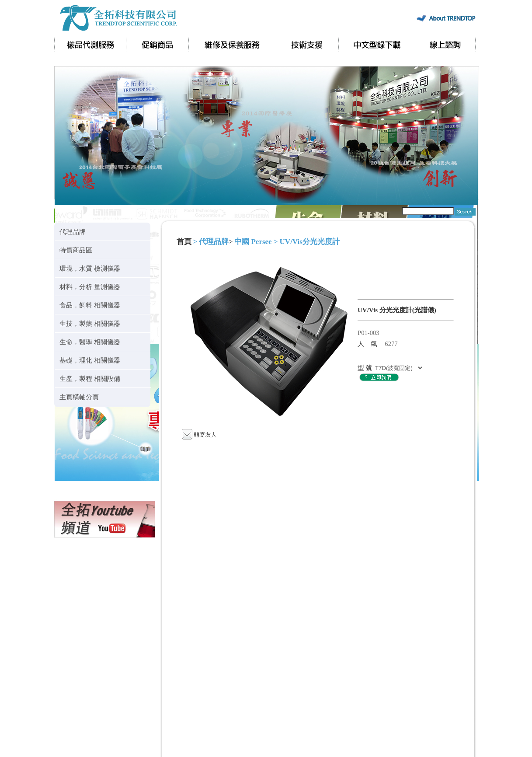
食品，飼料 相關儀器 (90, 305)
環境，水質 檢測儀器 (90, 268)
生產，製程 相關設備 (90, 378)
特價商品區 (76, 250)
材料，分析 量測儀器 (90, 287)
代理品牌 (73, 232)
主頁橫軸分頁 (79, 397)
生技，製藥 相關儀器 (90, 323)
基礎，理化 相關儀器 (90, 360)
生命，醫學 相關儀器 (90, 342)
